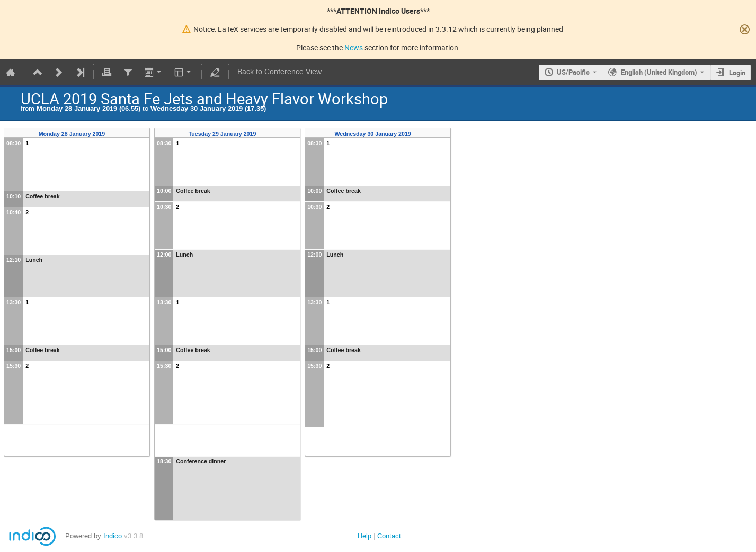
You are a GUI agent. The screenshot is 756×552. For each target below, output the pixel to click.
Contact (389, 536)
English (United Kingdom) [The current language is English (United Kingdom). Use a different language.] (659, 72)
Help (364, 536)
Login (737, 73)
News (354, 47)
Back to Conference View (279, 72)
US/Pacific (573, 72)
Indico (113, 536)
